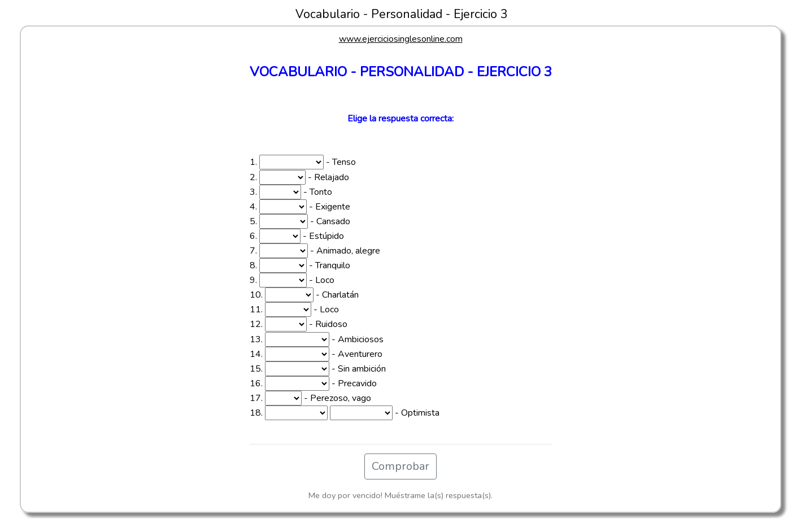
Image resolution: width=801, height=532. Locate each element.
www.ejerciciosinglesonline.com (401, 39)
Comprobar (400, 466)
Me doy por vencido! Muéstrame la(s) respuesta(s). (400, 495)
